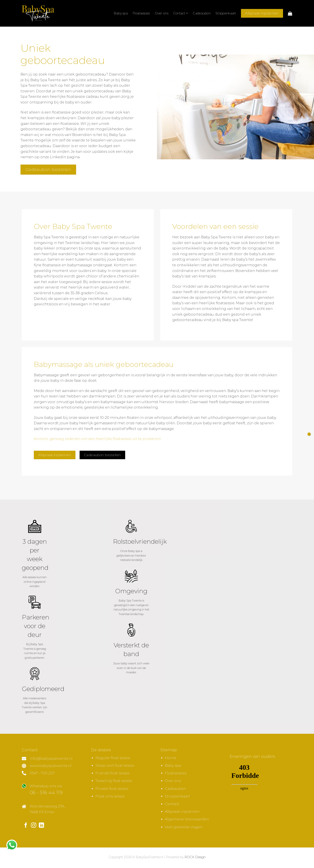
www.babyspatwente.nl (51, 766)
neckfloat (96, 299)
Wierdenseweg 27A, (47, 806)
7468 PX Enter (42, 812)
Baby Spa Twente (216, 237)
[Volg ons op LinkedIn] (41, 826)
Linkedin (58, 157)
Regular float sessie (113, 758)
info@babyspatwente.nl (51, 759)
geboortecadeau (36, 146)
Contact (181, 13)
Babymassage (46, 375)
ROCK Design (195, 857)
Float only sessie (110, 796)
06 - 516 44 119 (46, 793)
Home (171, 758)
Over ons (162, 13)
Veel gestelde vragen (184, 827)
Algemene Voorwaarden (187, 819)
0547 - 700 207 (42, 773)
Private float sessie (112, 789)
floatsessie (52, 265)
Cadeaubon (202, 13)
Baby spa (121, 13)
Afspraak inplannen (182, 812)
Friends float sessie (113, 773)
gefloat (229, 423)
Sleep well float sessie (115, 766)
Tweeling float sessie (114, 781)
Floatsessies (141, 13)
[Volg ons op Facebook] (26, 826)
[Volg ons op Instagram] (34, 826)
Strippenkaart (226, 13)
